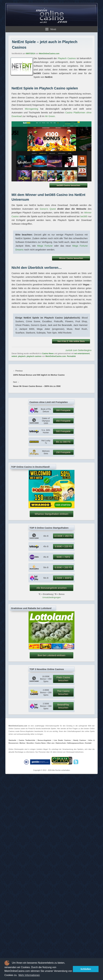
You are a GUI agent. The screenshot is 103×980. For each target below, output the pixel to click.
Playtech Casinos (67, 58)
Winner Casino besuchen (71, 258)
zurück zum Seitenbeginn (79, 350)
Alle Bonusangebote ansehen (51, 588)
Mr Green (50, 116)
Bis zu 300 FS (63, 442)
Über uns (51, 743)
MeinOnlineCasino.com (49, 54)
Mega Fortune (45, 246)
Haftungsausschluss (75, 743)
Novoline (30, 743)
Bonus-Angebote (45, 740)
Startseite (12, 740)
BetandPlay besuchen (63, 706)
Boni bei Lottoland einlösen (51, 655)
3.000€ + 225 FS (63, 546)
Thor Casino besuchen (63, 692)
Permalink (71, 356)
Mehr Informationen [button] (29, 975)
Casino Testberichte (27, 740)
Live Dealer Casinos (62, 740)
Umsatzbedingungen (51, 597)
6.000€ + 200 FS (63, 567)
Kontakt (88, 743)
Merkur (22, 743)
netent (14, 356)
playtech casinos (34, 356)
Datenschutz (61, 743)
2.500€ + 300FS (63, 578)
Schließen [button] (86, 969)
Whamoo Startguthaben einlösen (51, 514)
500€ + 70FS (63, 557)
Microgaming (32, 109)
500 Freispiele (63, 431)
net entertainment (82, 354)
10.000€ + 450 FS (63, 536)
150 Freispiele (63, 452)
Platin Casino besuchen (63, 679)
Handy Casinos (80, 740)
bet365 (84, 216)
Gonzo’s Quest (48, 209)
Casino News (48, 354)
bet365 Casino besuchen (68, 185)
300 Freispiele (63, 410)
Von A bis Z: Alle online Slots (71, 341)
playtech (22, 356)
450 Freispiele (63, 421)
